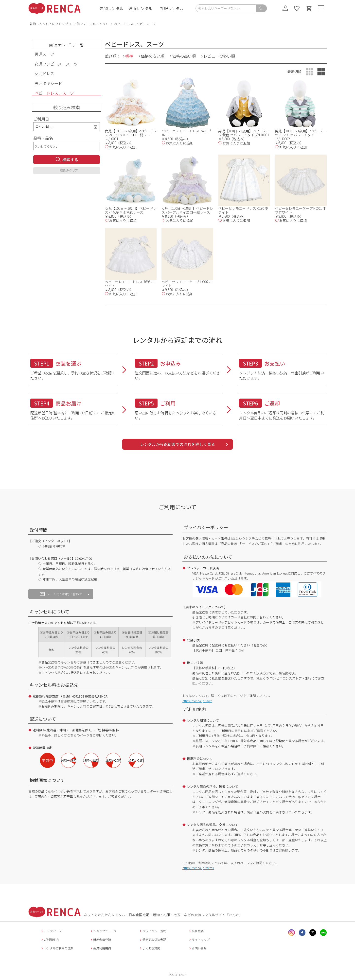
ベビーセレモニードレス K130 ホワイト (243, 210)
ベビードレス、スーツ (54, 93)
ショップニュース (103, 931)
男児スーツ (44, 54)
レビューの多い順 (219, 56)
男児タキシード (48, 83)
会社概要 (196, 931)
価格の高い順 (184, 56)
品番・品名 (43, 138)
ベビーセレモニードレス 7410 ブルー (186, 133)
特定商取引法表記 (152, 939)
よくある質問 (150, 948)
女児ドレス (44, 74)
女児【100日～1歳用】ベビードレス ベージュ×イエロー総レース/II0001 (131, 135)
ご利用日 (41, 119)
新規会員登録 (100, 939)
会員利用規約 (100, 948)
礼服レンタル (172, 8)
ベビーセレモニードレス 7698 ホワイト (130, 284)
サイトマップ (199, 939)
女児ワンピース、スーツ (56, 64)
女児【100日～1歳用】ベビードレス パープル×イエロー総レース (187, 210)
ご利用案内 (49, 939)
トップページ (51, 931)
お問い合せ (197, 948)
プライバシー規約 (152, 931)
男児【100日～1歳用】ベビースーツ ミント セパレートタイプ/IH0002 (301, 135)
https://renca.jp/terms (198, 868)
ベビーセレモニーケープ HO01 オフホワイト (300, 210)
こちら (72, 735)
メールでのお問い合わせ (61, 594)
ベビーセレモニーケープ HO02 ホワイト (187, 284)
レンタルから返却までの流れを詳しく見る (177, 444)
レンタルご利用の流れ (57, 948)
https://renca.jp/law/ (197, 701)
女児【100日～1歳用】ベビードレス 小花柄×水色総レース (131, 210)
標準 (129, 56)
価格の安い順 (153, 56)
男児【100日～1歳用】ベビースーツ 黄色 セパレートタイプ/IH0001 (244, 133)
